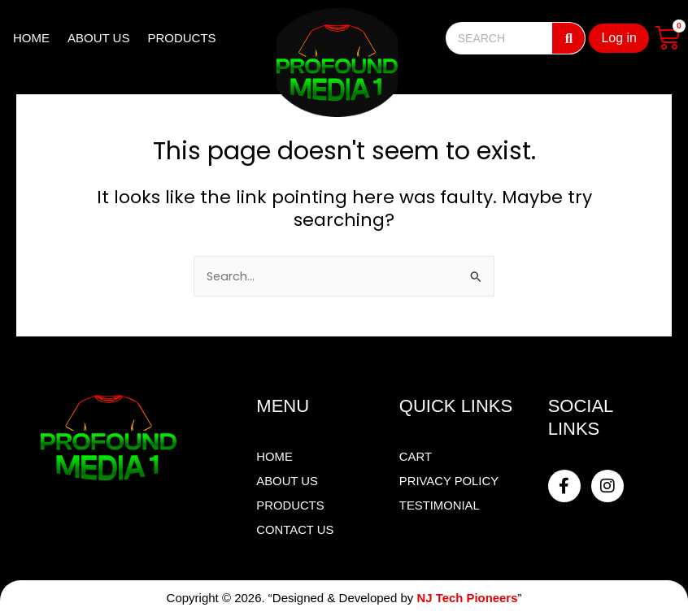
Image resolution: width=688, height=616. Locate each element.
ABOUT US (98, 38)
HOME (31, 38)
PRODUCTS (181, 38)
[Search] (568, 38)
